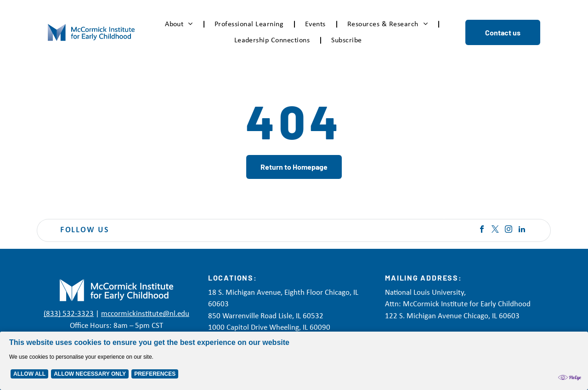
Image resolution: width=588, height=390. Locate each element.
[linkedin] (522, 230)
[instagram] (509, 230)
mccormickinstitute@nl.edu (145, 314)
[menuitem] (181, 24)
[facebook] (482, 230)
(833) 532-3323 (69, 314)
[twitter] (495, 230)
